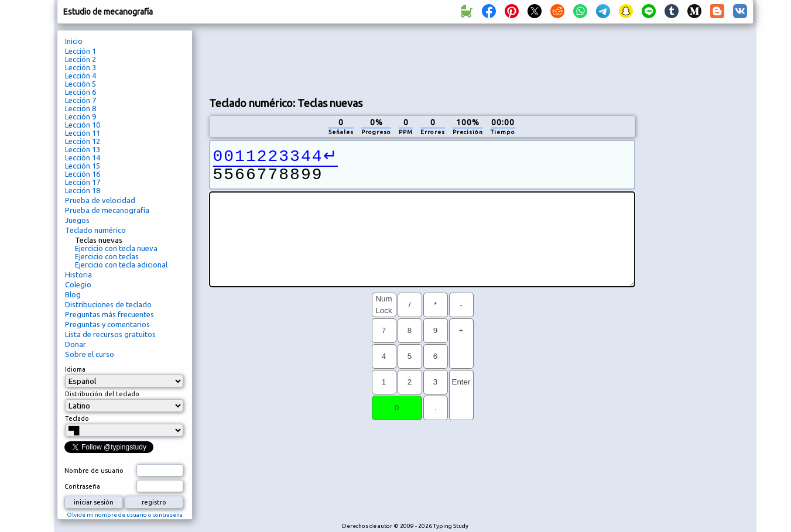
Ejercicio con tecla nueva (116, 248)
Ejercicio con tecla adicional (121, 265)
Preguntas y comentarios (107, 324)
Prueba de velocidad (100, 200)
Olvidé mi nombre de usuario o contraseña (125, 515)
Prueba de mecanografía (107, 210)
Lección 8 (81, 108)
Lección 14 (83, 157)
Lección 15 (83, 166)
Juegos (77, 220)
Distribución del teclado (102, 394)
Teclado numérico (95, 230)
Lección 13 (83, 149)
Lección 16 (83, 174)
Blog (73, 294)
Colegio (78, 284)
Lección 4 (81, 75)
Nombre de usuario (94, 471)
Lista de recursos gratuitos (110, 334)
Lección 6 (81, 92)
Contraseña (82, 486)
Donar (76, 344)
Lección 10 (83, 125)
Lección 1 (81, 51)
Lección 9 (81, 116)
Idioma (75, 369)
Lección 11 (83, 133)
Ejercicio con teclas (107, 256)
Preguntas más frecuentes (109, 314)
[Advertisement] (422, 59)
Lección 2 (81, 59)
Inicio (74, 41)
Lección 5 (81, 84)
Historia (78, 274)
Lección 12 (83, 141)
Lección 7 (81, 100)
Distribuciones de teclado (108, 304)
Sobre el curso (90, 354)
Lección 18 (83, 190)
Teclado (77, 418)
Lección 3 (81, 67)
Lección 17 (83, 182)
